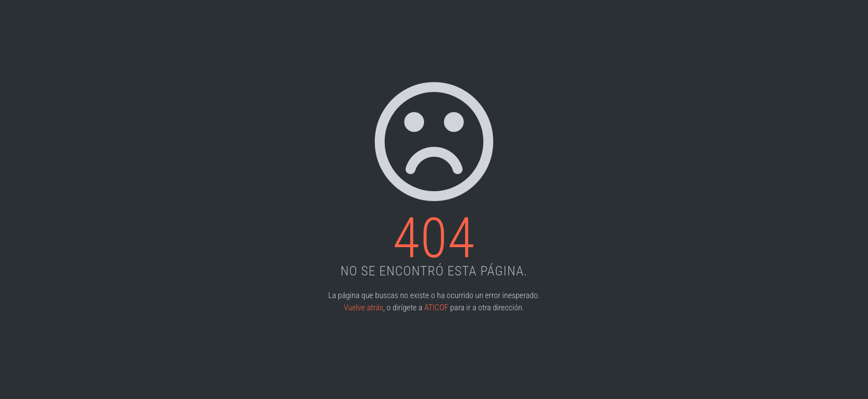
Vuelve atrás (363, 308)
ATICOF (436, 308)
